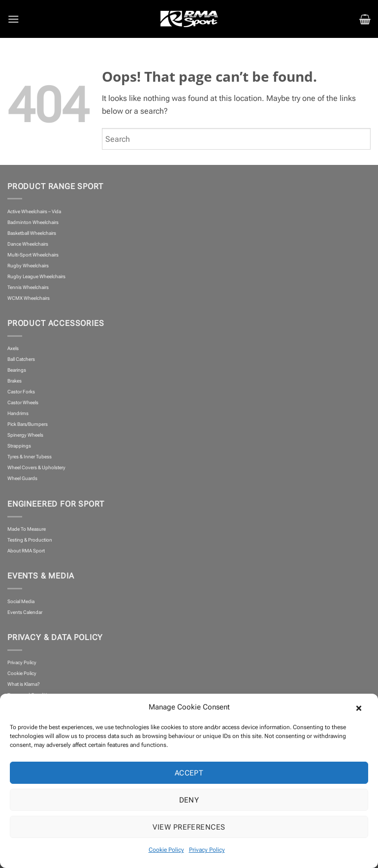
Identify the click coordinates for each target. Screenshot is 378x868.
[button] (363, 707)
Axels (13, 348)
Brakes (15, 381)
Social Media (21, 601)
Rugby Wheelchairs (28, 266)
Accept (189, 773)
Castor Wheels (23, 402)
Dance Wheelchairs (28, 244)
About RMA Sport (26, 551)
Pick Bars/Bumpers (28, 424)
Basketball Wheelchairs (32, 233)
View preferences (189, 827)
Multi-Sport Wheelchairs (33, 255)
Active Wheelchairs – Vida (34, 211)
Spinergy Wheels (25, 435)
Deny (189, 800)
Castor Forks (21, 392)
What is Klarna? (24, 684)
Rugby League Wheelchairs (36, 276)
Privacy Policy (207, 850)
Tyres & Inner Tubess (30, 457)
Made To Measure (27, 529)
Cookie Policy (166, 850)
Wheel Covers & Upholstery (36, 467)
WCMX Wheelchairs (29, 298)
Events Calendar (25, 612)
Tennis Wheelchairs (28, 287)
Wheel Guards (22, 478)
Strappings (19, 446)
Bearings (17, 370)
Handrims (18, 413)
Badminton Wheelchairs (33, 222)
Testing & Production (30, 540)
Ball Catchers (21, 359)
